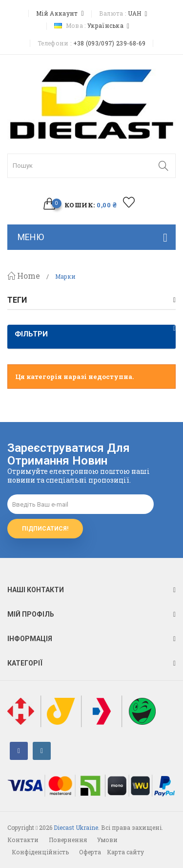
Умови (107, 840)
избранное (129, 202)
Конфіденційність (40, 852)
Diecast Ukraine (76, 827)
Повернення (68, 840)
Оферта (90, 852)
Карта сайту (125, 852)
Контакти (23, 840)
